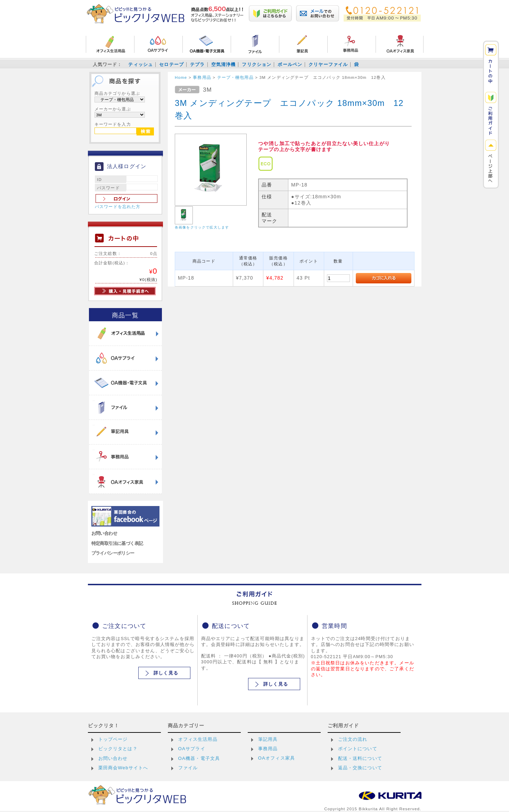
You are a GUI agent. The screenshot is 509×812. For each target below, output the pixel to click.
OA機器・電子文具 (199, 758)
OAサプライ (192, 749)
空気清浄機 (224, 64)
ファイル (188, 768)
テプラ (197, 64)
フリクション (257, 64)
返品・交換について (360, 768)
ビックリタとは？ (118, 749)
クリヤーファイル (328, 64)
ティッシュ (141, 64)
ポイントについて (358, 749)
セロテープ (171, 64)
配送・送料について (360, 758)
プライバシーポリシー (113, 553)
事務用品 (268, 749)
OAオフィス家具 (277, 758)
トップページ (113, 739)
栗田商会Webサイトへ (123, 768)
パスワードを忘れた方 (118, 207)
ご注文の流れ (353, 739)
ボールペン (290, 64)
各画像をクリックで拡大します (202, 227)
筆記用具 (268, 739)
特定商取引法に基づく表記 (117, 543)
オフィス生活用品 (198, 739)
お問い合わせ (104, 533)
